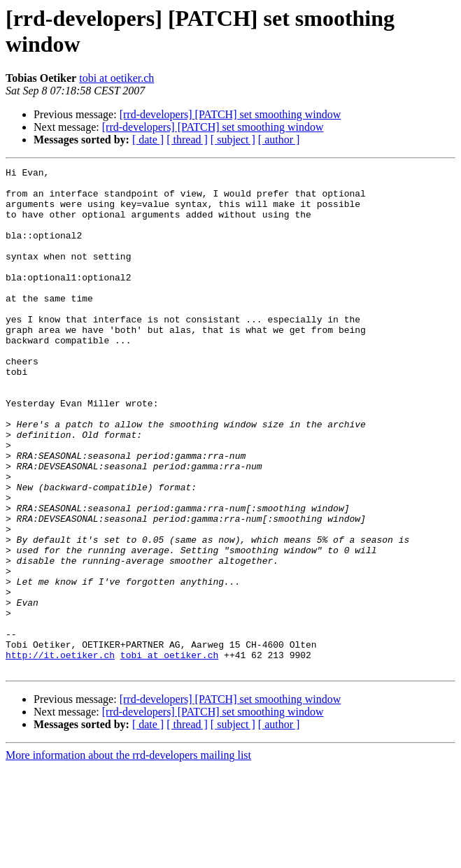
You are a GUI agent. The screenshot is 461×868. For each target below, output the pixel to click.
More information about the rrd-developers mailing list (128, 856)
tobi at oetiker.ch (116, 78)
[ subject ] (233, 140)
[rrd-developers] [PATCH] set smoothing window (230, 114)
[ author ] (279, 140)
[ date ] (148, 140)
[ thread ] (187, 140)
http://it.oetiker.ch (60, 753)
